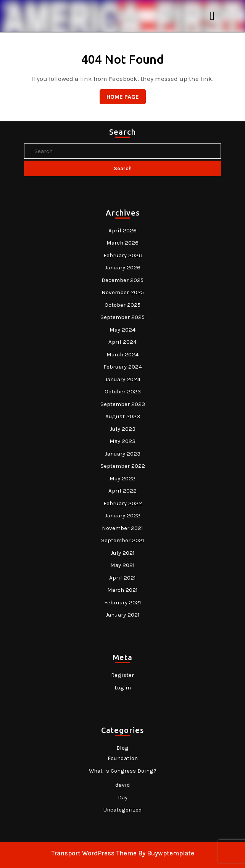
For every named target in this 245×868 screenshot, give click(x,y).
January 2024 (123, 379)
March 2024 (122, 354)
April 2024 (122, 342)
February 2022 (123, 503)
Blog (122, 748)
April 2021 (122, 578)
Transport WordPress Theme (94, 853)
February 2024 (123, 367)
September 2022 (123, 466)
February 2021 (123, 602)
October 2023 (123, 391)
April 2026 (122, 230)
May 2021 (122, 565)
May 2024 (122, 330)
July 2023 (123, 429)
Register (122, 675)
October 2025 (122, 305)
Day (123, 797)
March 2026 (122, 243)
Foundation (123, 758)
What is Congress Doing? (123, 771)
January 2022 (123, 515)
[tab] (213, 16)
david (123, 785)
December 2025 (122, 280)
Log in (123, 688)
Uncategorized (123, 810)
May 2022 (122, 478)
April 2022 (122, 491)
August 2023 (123, 416)
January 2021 (123, 615)
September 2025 (122, 317)
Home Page (119, 95)
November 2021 (122, 528)
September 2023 (123, 404)
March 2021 (122, 590)
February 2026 (123, 255)
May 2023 (122, 441)
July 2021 (123, 553)
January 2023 (123, 454)
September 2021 (123, 540)
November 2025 (123, 292)
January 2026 (123, 267)
